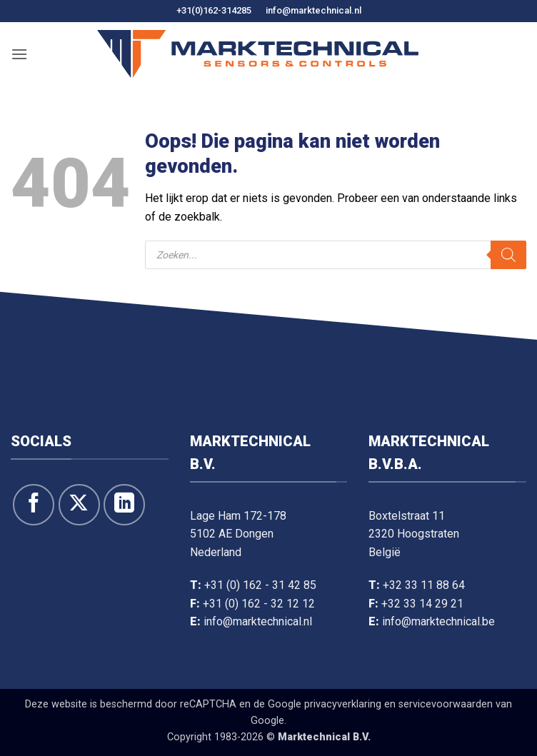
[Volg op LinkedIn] (124, 505)
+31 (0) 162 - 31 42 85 (260, 585)
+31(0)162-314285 (214, 10)
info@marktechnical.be (438, 621)
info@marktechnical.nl (313, 10)
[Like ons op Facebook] (34, 505)
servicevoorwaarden (446, 704)
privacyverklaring (343, 704)
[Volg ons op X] (79, 505)
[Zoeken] (508, 255)
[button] (19, 54)
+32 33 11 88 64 (424, 585)
